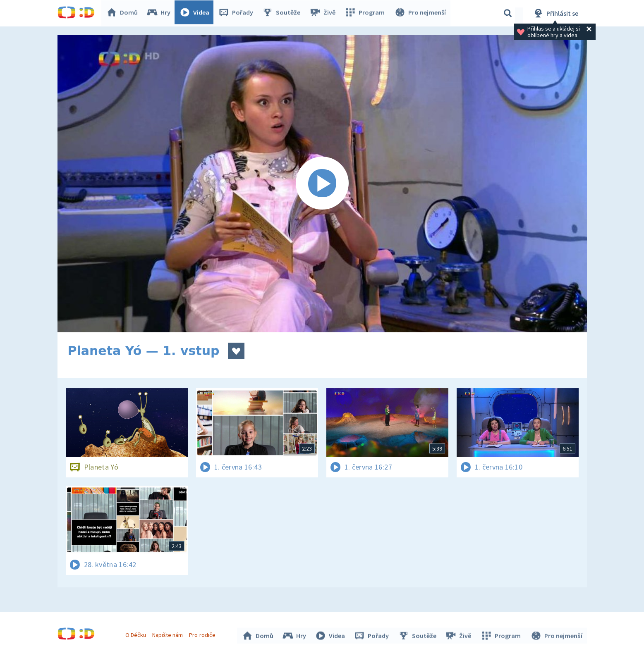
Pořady (238, 13)
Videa (196, 13)
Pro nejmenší (421, 13)
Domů (124, 13)
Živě (324, 13)
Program (366, 13)
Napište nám (169, 634)
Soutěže (283, 13)
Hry (161, 13)
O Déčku (137, 634)
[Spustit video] (322, 184)
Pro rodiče (203, 634)
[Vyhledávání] (508, 13)
